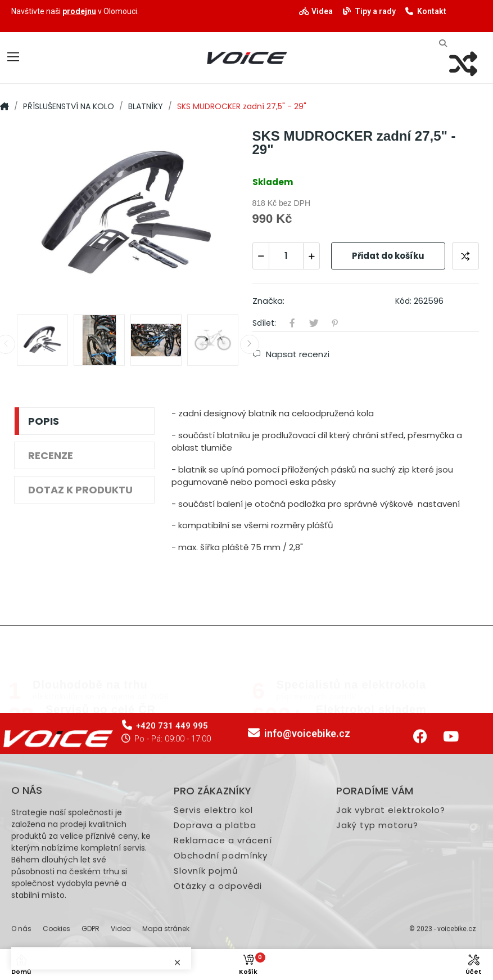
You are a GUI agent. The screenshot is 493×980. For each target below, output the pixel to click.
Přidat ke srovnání (465, 256)
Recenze (51, 455)
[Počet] (286, 256)
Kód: (403, 301)
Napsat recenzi (297, 354)
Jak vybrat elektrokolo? (391, 921)
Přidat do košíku (388, 256)
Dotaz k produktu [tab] (80, 490)
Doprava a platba (215, 937)
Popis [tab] (44, 421)
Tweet (314, 323)
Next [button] (250, 344)
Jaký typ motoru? (377, 937)
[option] (128, 216)
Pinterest (335, 323)
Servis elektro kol (213, 921)
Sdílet (292, 323)
